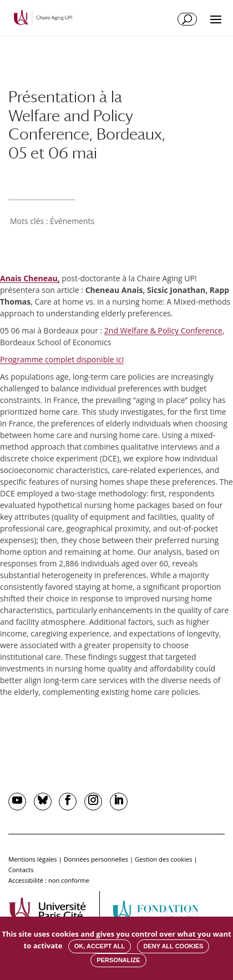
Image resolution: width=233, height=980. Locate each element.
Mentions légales (33, 859)
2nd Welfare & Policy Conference (163, 330)
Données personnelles (96, 859)
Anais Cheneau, (30, 278)
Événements (72, 221)
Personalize (118, 960)
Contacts (21, 870)
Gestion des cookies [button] (164, 859)
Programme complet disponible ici (62, 359)
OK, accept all (100, 946)
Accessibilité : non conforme (49, 880)
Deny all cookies (173, 946)
